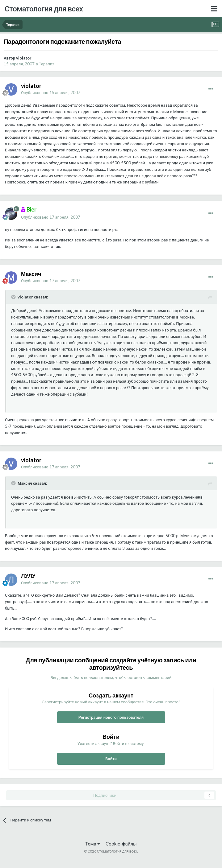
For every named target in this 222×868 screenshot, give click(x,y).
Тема (92, 844)
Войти (111, 759)
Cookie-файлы (121, 844)
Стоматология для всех (44, 8)
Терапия (47, 64)
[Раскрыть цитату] (14, 297)
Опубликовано (51, 93)
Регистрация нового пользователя (111, 717)
